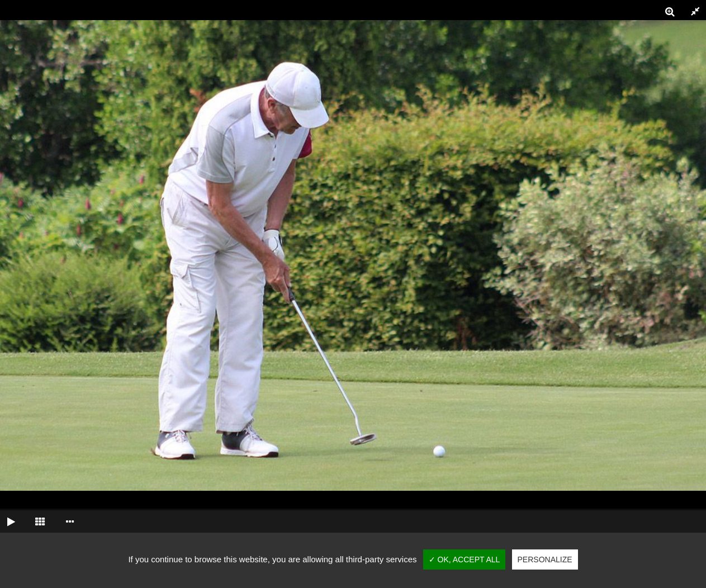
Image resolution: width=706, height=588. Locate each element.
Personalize (545, 559)
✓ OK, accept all (465, 559)
